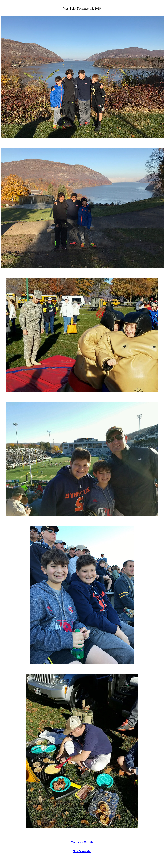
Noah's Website (82, 851)
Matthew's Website (82, 842)
